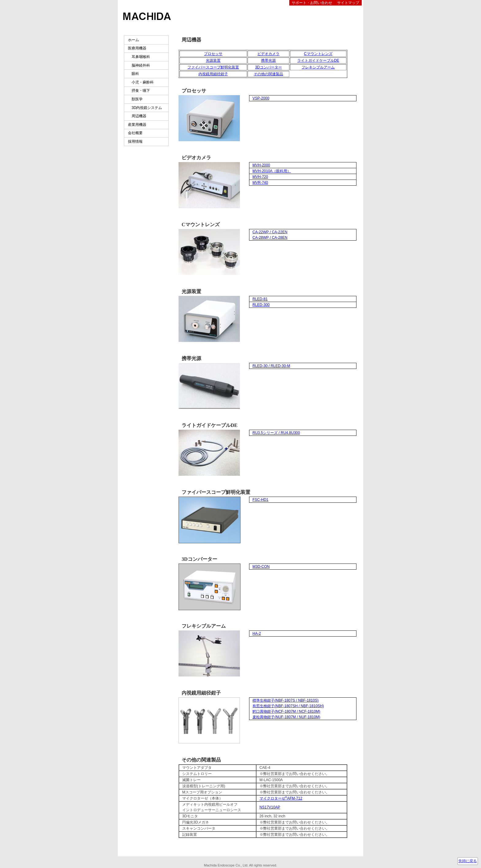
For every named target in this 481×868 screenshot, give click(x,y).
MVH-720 (260, 177)
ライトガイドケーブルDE (318, 60)
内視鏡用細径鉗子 (213, 74)
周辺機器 (137, 116)
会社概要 (135, 133)
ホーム (133, 40)
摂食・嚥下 (139, 91)
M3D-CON (261, 567)
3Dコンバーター (268, 67)
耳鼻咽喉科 (139, 57)
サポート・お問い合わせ (312, 3)
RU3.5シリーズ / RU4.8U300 (276, 433)
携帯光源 (268, 60)
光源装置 (213, 60)
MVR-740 (260, 183)
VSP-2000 (261, 98)
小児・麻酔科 (141, 82)
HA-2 (257, 634)
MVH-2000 (261, 165)
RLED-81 (260, 299)
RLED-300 (261, 305)
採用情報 (135, 141)
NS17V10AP (270, 807)
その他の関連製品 (268, 74)
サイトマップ (348, 3)
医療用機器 (137, 48)
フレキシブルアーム (318, 67)
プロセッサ (213, 54)
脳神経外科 (139, 65)
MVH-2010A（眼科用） (272, 171)
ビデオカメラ (268, 54)
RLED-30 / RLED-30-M (271, 366)
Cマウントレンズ (318, 54)
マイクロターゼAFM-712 (281, 798)
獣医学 (135, 99)
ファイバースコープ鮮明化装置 (213, 67)
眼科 (133, 74)
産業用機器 (137, 125)
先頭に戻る (468, 861)
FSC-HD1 (260, 500)
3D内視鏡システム (145, 108)
